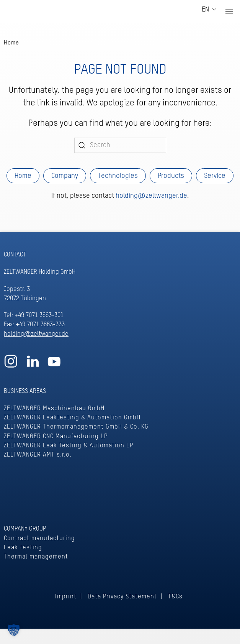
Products (171, 176)
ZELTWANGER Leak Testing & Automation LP (69, 446)
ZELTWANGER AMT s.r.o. (38, 455)
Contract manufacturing (39, 538)
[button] (229, 11)
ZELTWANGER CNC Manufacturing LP (56, 436)
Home (23, 176)
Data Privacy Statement (122, 597)
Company (65, 176)
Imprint (66, 597)
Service (215, 176)
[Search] (120, 145)
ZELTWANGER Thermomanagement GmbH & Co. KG (76, 427)
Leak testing (23, 548)
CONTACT (15, 255)
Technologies (118, 176)
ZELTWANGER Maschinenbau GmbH (54, 408)
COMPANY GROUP (25, 529)
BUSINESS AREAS (25, 391)
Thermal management (36, 557)
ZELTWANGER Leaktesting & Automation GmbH (72, 418)
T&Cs (175, 597)
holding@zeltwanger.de (151, 196)
